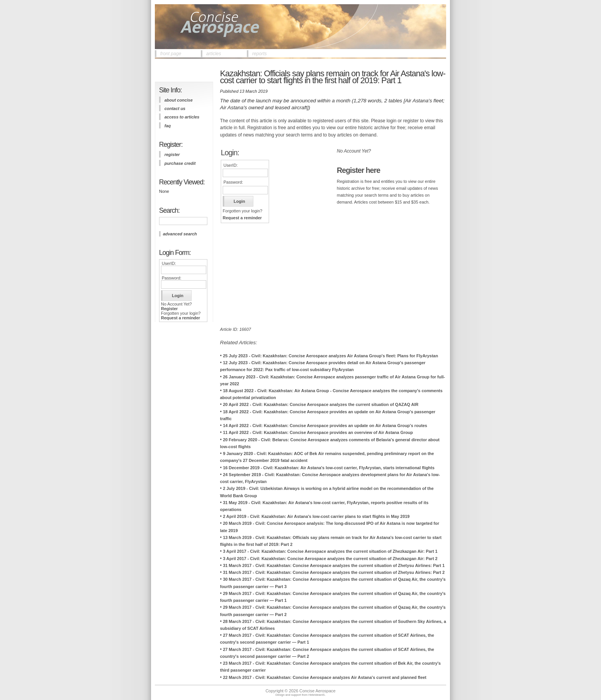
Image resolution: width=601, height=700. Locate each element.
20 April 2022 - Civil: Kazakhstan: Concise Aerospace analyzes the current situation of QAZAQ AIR (321, 404)
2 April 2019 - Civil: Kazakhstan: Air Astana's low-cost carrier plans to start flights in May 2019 (316, 516)
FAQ (167, 126)
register (172, 154)
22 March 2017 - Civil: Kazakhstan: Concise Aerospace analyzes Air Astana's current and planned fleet (325, 677)
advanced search (180, 234)
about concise (179, 100)
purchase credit (180, 163)
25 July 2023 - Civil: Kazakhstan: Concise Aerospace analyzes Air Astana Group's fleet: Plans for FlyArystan (331, 356)
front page (171, 54)
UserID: (169, 263)
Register (169, 309)
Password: (172, 278)
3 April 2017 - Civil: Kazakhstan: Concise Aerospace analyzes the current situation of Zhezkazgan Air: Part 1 (330, 551)
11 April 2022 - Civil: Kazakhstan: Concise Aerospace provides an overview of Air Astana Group (318, 432)
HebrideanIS (317, 695)
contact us (175, 108)
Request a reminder (181, 318)
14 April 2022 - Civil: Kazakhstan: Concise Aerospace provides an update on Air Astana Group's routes (325, 426)
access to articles (182, 117)
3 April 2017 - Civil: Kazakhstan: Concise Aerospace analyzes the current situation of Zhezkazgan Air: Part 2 (330, 559)
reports (259, 54)
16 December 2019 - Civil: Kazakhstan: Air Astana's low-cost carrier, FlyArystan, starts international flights (329, 468)
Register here (359, 170)
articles (214, 54)
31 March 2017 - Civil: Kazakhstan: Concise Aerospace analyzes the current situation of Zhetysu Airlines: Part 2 (334, 572)
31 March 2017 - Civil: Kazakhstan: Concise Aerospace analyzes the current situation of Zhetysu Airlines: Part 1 (334, 565)
